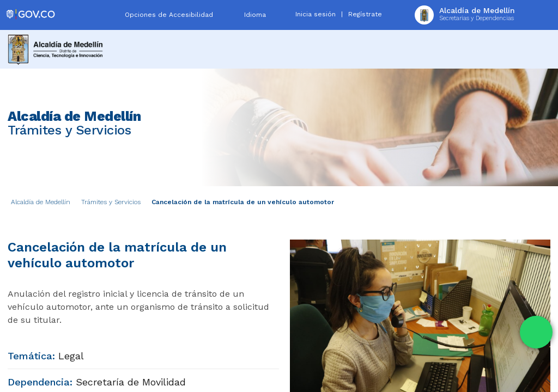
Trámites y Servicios (111, 202)
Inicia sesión (316, 14)
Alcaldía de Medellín (41, 202)
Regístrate (365, 14)
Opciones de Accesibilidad (169, 15)
